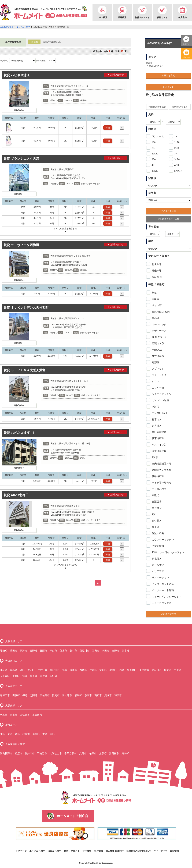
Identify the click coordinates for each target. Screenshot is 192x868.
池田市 (14, 651)
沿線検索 (122, 17)
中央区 (178, 670)
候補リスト (162, 17)
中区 (45, 734)
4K (153, 165)
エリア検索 (102, 17)
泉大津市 (67, 695)
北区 (65, 670)
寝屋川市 (84, 651)
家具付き (156, 426)
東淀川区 (157, 670)
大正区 (31, 670)
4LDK (154, 170)
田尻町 (16, 695)
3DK (153, 159)
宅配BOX (156, 350)
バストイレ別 (159, 445)
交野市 (116, 651)
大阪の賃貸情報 (7, 27)
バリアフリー (159, 571)
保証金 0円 (157, 277)
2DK (176, 147)
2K (153, 147)
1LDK (177, 142)
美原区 (36, 734)
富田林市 (114, 753)
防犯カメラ (157, 343)
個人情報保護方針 (115, 851)
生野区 (53, 676)
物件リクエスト (142, 17)
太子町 (103, 753)
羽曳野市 (42, 753)
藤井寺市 (30, 753)
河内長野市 (6, 753)
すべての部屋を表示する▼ (65, 230)
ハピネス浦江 (20, 75)
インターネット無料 (162, 590)
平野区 (16, 676)
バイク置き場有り (161, 483)
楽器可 (155, 318)
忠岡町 (34, 695)
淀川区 (103, 670)
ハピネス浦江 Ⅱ (23, 433)
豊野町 (34, 651)
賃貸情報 (174, 851)
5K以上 (178, 170)
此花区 (4, 670)
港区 (22, 670)
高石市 (98, 695)
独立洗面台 (157, 356)
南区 (52, 734)
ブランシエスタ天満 (25, 159)
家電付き (156, 559)
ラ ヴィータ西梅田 (25, 245)
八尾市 (83, 753)
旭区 (25, 676)
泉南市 (88, 695)
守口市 (53, 651)
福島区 (14, 670)
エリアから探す (23, 27)
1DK (153, 142)
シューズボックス (161, 603)
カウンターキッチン (162, 540)
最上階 (155, 527)
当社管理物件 (159, 432)
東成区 (43, 676)
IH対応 (155, 407)
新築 (154, 293)
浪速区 (73, 670)
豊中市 (73, 651)
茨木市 (63, 651)
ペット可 (156, 305)
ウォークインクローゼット (166, 597)
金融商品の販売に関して (139, 851)
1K (175, 136)
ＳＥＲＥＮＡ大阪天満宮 (28, 370)
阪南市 (56, 695)
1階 (153, 514)
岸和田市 (5, 695)
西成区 (83, 670)
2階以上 (156, 457)
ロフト (155, 381)
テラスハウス (159, 489)
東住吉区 (144, 670)
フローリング (159, 375)
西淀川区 (55, 670)
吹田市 (106, 651)
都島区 (113, 670)
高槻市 (96, 651)
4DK (176, 165)
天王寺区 (5, 676)
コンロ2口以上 (159, 413)
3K (175, 153)
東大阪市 (37, 715)
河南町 (125, 753)
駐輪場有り (157, 476)
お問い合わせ (186, 57)
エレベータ (157, 388)
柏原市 (93, 753)
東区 (10, 734)
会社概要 (87, 851)
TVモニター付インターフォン (167, 552)
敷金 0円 (156, 271)
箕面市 (43, 651)
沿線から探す (54, 851)
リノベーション (160, 578)
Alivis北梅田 (20, 495)
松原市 (26, 734)
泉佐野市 (45, 695)
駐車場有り (157, 438)
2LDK (154, 153)
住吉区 (93, 670)
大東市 (14, 715)
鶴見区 (34, 676)
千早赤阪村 (71, 753)
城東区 (168, 670)
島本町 (125, 651)
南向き (155, 299)
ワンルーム (157, 136)
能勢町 (4, 651)
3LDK (177, 159)
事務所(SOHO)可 (161, 312)
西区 (122, 670)
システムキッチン (161, 394)
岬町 (25, 695)
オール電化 (157, 565)
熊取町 (78, 695)
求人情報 (98, 851)
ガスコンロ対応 (160, 400)
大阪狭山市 (56, 753)
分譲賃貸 (156, 502)
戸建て (155, 495)
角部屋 (155, 362)
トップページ (20, 851)
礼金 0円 (156, 264)
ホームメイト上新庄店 (72, 816)
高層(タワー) (158, 337)
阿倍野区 (132, 670)
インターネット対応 (162, 584)
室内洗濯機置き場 (161, 464)
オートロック (159, 324)
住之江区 (42, 670)
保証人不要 (157, 533)
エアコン (156, 508)
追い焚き (156, 521)
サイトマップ (160, 851)
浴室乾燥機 (157, 546)
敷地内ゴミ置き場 (161, 470)
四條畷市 (25, 715)
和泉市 (118, 695)
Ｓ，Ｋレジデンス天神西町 (30, 308)
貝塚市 (108, 695)
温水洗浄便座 (159, 451)
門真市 (4, 715)
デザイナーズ (159, 331)
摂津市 (24, 651)
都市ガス (156, 419)
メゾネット (157, 369)
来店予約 (182, 17)
